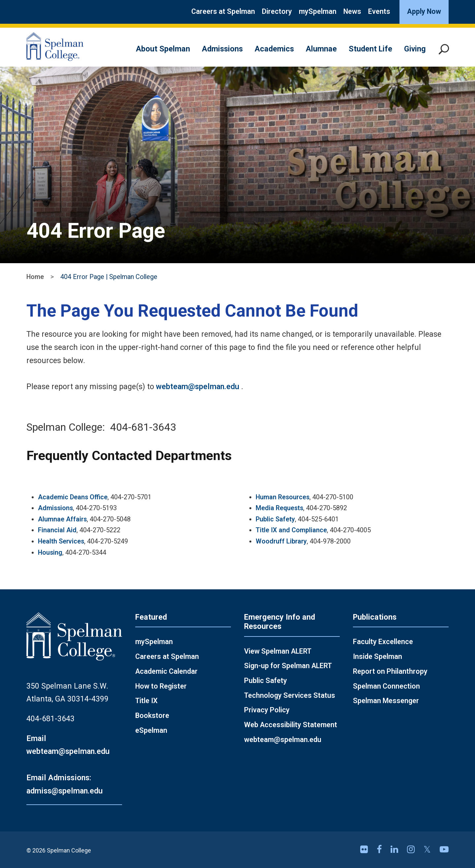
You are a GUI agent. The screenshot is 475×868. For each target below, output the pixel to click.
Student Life (370, 49)
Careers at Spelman (223, 11)
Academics (274, 49)
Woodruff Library (281, 541)
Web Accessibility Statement (291, 725)
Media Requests (279, 508)
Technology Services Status (290, 695)
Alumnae (321, 49)
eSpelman (151, 730)
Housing (50, 553)
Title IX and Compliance (291, 530)
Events (379, 11)
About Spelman (163, 49)
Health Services (61, 541)
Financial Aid (57, 530)
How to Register (161, 686)
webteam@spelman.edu (198, 387)
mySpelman (318, 11)
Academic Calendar (166, 671)
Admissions (222, 49)
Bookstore (152, 715)
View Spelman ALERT (278, 651)
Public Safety (275, 519)
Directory (277, 11)
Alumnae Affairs (62, 519)
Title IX (146, 701)
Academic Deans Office (73, 497)
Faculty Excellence (383, 642)
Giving (415, 49)
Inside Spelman (378, 656)
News (352, 11)
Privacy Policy (267, 710)
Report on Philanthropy (390, 671)
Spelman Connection (386, 686)
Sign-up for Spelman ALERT (288, 666)
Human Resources (283, 497)
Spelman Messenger (386, 701)
